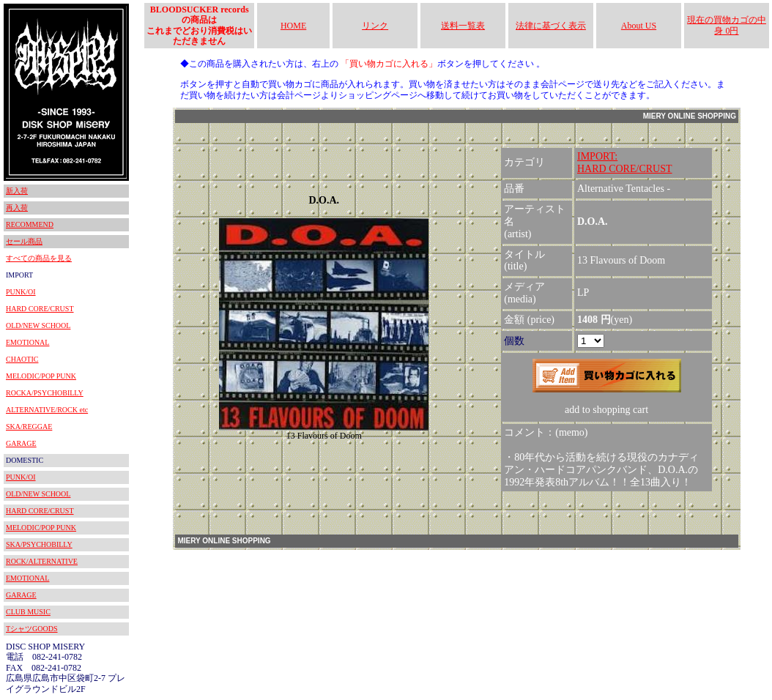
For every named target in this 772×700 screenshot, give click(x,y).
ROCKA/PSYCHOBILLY (45, 393)
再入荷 (17, 208)
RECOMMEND (30, 224)
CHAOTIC (22, 359)
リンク (375, 26)
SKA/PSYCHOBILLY (39, 544)
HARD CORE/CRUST (40, 309)
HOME (293, 26)
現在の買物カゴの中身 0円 (727, 25)
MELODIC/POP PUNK (41, 376)
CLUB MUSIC (28, 612)
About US (639, 26)
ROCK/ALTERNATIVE (42, 561)
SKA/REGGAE (29, 427)
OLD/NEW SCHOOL (38, 325)
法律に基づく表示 (551, 26)
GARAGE (21, 443)
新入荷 (17, 191)
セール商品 (24, 241)
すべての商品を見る (39, 258)
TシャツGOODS (32, 629)
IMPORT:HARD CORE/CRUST (625, 163)
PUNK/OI (21, 292)
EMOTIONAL (27, 342)
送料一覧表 (463, 26)
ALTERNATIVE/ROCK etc (47, 410)
